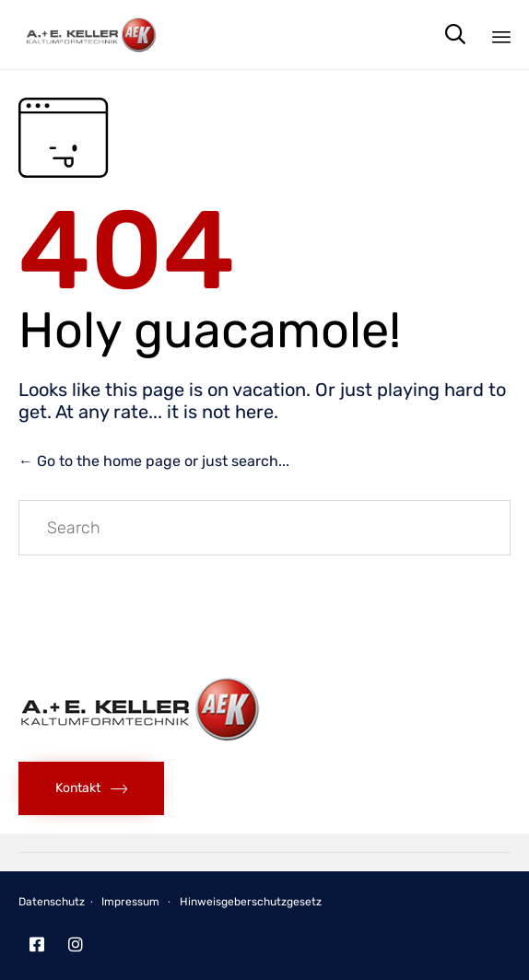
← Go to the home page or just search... (154, 461)
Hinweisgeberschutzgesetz (251, 902)
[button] (91, 788)
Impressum (130, 902)
